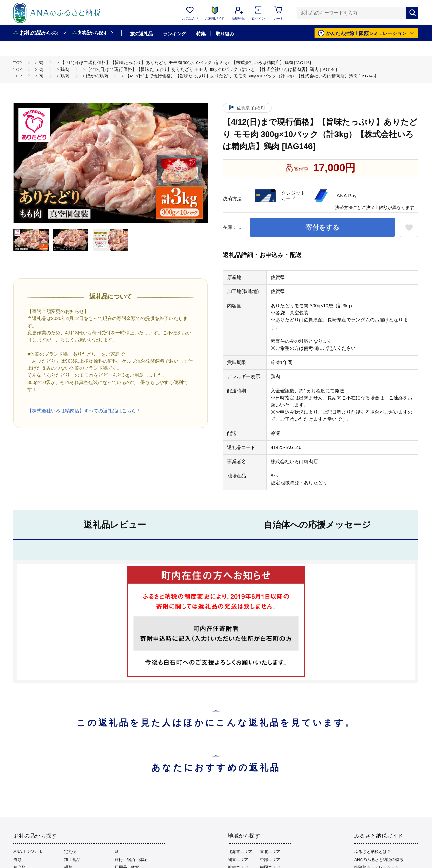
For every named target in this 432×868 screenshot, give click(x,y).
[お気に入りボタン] (409, 227)
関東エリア (238, 860)
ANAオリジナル (28, 852)
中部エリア (270, 860)
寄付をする (322, 227)
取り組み (225, 34)
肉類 (18, 860)
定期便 (70, 852)
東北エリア (270, 852)
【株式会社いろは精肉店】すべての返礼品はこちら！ (84, 411)
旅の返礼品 (141, 34)
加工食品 (72, 860)
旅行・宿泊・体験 (131, 860)
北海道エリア (240, 852)
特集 (201, 34)
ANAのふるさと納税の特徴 (379, 860)
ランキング (174, 34)
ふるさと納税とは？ (373, 852)
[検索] (412, 13)
